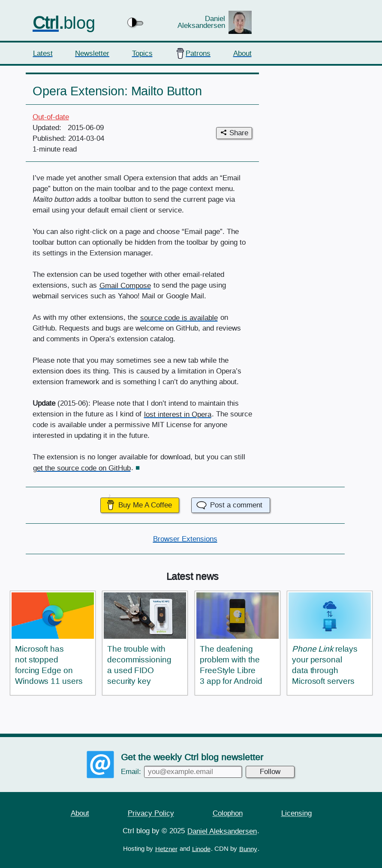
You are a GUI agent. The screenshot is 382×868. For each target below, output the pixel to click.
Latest (43, 53)
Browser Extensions (185, 539)
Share (239, 133)
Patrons (198, 53)
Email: (182, 771)
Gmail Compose (125, 285)
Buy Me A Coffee (145, 505)
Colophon (228, 813)
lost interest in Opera (178, 414)
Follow (270, 771)
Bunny (248, 849)
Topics (142, 53)
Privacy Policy (151, 813)
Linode (201, 849)
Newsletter (92, 53)
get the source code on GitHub (82, 468)
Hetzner (166, 849)
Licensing (296, 813)
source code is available (179, 317)
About (242, 53)
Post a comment (236, 505)
